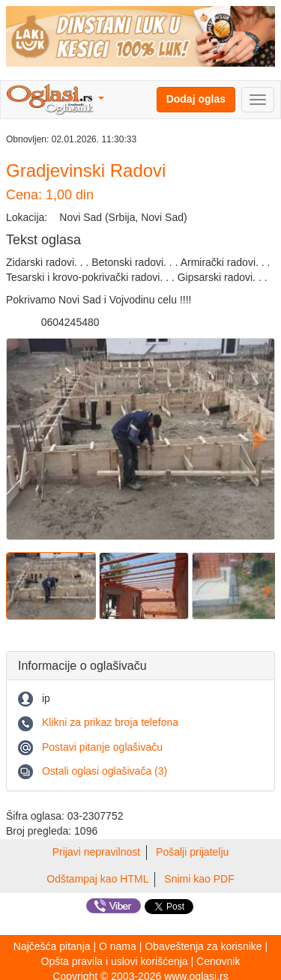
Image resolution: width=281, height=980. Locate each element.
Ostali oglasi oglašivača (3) (105, 771)
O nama (118, 946)
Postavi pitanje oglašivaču (102, 747)
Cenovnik (218, 961)
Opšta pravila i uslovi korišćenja (115, 961)
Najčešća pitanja (52, 946)
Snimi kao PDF (199, 879)
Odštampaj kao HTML (97, 879)
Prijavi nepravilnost (97, 852)
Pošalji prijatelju (192, 852)
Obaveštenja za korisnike (203, 946)
